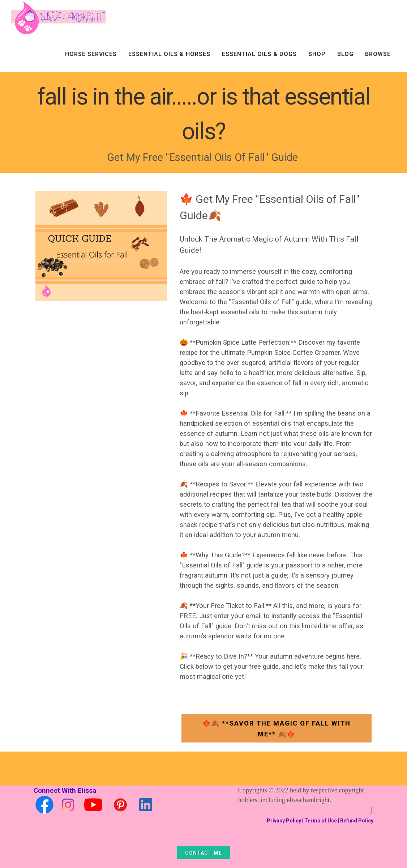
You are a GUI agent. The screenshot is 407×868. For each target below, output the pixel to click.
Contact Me (203, 853)
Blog (345, 54)
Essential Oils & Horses (169, 54)
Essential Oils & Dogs (259, 54)
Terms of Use (321, 821)
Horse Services (91, 54)
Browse (378, 54)
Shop (317, 54)
